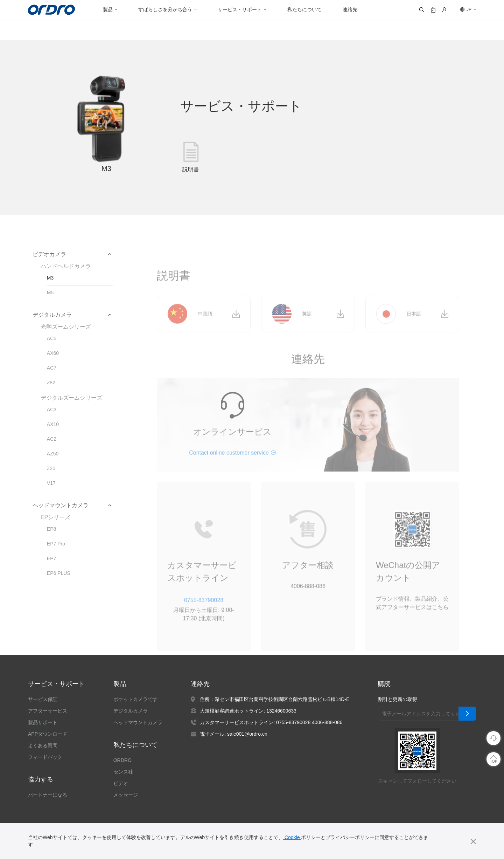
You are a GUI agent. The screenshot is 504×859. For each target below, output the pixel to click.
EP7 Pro (56, 544)
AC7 (51, 368)
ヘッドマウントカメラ (138, 722)
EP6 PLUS (58, 573)
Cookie (292, 837)
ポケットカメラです (135, 699)
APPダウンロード (47, 734)
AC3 (51, 410)
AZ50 (52, 454)
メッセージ (126, 795)
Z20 (51, 468)
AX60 (52, 353)
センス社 (123, 772)
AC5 (51, 338)
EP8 (51, 529)
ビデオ (121, 783)
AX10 (52, 424)
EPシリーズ (55, 517)
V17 (51, 483)
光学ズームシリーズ (66, 327)
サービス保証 (43, 699)
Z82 (51, 383)
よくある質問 (43, 745)
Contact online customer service (229, 467)
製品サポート (43, 722)
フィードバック (45, 757)
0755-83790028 (204, 614)
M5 (50, 293)
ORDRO (122, 760)
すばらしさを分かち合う (165, 9)
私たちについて (304, 9)
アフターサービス (48, 711)
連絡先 (350, 9)
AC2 (51, 439)
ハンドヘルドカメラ (66, 266)
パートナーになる (48, 795)
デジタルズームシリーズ (71, 398)
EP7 (51, 558)
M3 (50, 278)
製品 (108, 9)
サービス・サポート (240, 9)
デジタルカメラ (131, 711)
